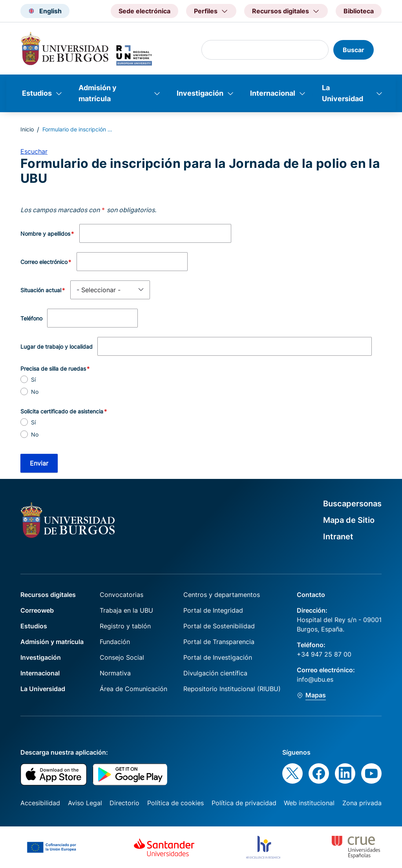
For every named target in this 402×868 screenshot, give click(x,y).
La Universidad (343, 93)
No (35, 392)
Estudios (37, 93)
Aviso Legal (85, 803)
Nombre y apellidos (45, 234)
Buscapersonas (352, 504)
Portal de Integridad (213, 610)
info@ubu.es (315, 679)
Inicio (27, 129)
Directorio (124, 803)
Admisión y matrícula (98, 93)
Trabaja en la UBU (126, 610)
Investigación (200, 93)
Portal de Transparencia (219, 642)
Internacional (273, 93)
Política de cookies (175, 803)
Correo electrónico (44, 262)
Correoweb (37, 610)
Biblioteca (359, 11)
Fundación (115, 642)
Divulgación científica (215, 673)
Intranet (338, 537)
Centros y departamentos (222, 595)
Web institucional (309, 803)
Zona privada (362, 803)
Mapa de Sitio (349, 520)
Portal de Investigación (218, 657)
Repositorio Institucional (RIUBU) (232, 689)
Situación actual (41, 290)
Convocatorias (122, 595)
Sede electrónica (144, 11)
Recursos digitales (48, 595)
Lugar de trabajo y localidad (57, 347)
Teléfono (31, 318)
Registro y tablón (125, 626)
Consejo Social (122, 657)
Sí (33, 379)
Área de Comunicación (133, 689)
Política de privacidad (244, 803)
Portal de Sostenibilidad (219, 626)
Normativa (115, 673)
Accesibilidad (40, 803)
